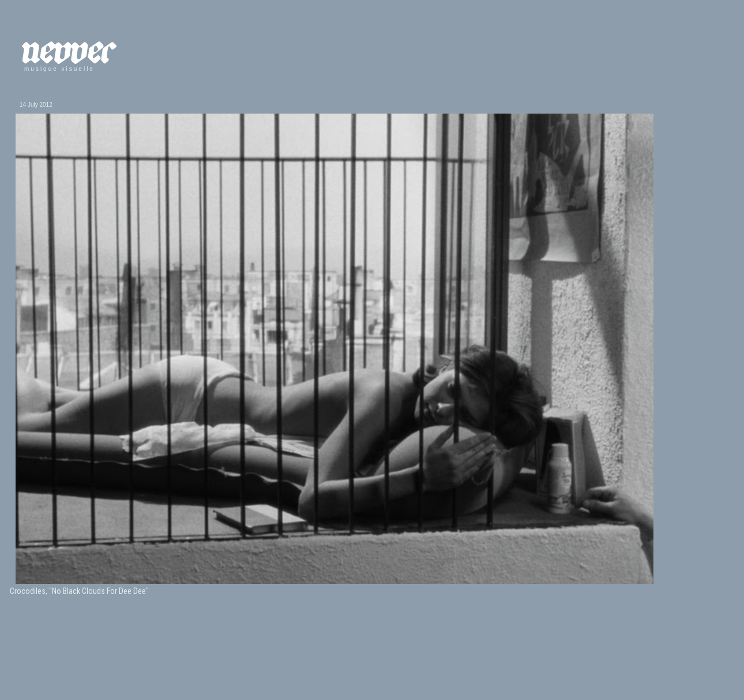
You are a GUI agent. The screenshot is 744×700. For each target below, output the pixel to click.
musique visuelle (59, 69)
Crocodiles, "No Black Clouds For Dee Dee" (79, 591)
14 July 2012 (36, 105)
